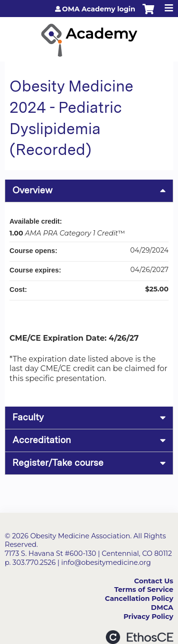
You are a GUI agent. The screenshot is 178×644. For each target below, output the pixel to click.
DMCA (162, 608)
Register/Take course (58, 463)
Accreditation (42, 440)
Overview (33, 190)
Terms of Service (144, 590)
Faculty (28, 417)
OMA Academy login (99, 9)
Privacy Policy (148, 617)
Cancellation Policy (139, 599)
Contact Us (154, 581)
